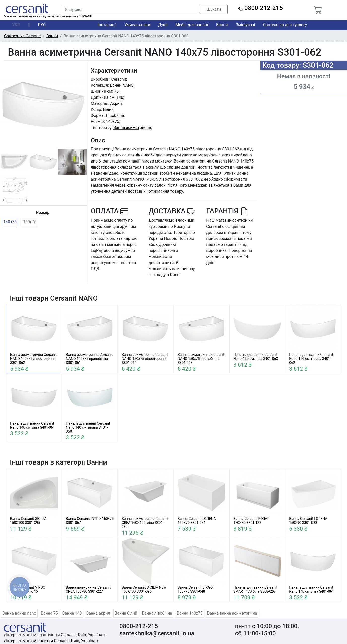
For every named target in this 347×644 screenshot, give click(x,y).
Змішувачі (245, 25)
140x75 (10, 222)
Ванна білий (126, 613)
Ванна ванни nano (19, 613)
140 (120, 97)
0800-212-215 (260, 8)
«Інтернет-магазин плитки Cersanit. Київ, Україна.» (51, 641)
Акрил (116, 103)
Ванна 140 (72, 613)
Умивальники (137, 25)
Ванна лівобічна (157, 613)
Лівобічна (115, 116)
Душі (163, 25)
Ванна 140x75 (190, 613)
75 (116, 91)
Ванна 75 (49, 613)
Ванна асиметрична (132, 128)
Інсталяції (107, 25)
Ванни (222, 25)
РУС (42, 25)
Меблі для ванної (192, 25)
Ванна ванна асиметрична (232, 613)
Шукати (214, 9)
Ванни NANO (122, 85)
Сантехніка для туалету (285, 25)
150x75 (30, 222)
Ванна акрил (98, 613)
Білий (109, 109)
